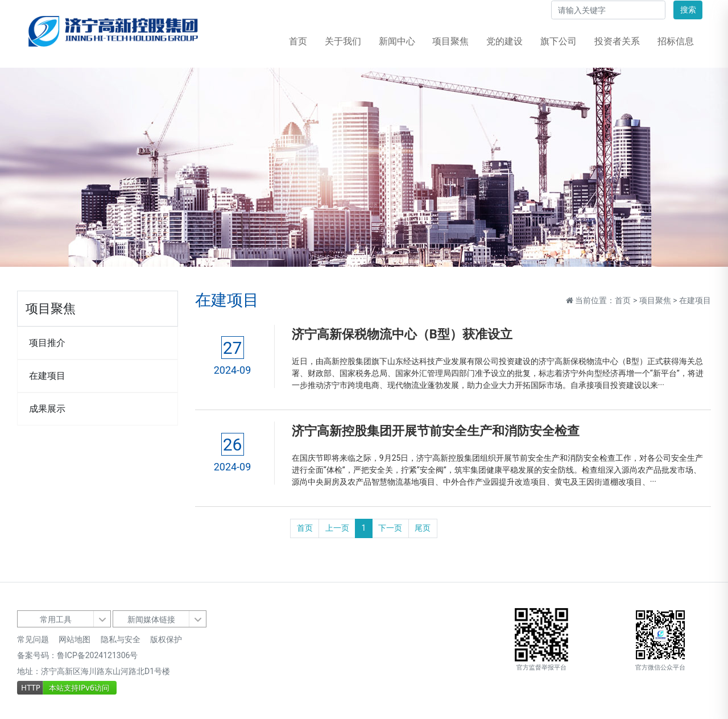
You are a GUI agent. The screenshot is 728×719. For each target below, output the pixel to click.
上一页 (337, 528)
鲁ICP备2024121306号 (97, 655)
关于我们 (343, 41)
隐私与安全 (121, 639)
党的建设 (504, 41)
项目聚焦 (450, 41)
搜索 (688, 10)
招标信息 (676, 41)
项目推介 (47, 343)
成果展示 (47, 409)
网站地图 (75, 639)
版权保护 (166, 639)
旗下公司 (559, 41)
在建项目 (47, 376)
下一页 (390, 528)
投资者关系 (617, 41)
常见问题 (33, 639)
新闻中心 (397, 41)
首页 (298, 41)
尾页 (423, 528)
